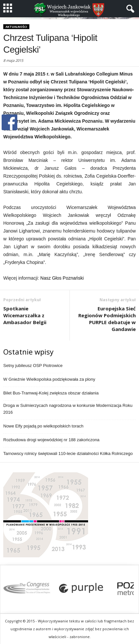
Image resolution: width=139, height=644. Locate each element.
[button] (129, 9)
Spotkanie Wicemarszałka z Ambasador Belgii (25, 315)
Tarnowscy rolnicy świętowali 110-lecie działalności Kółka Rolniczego (68, 453)
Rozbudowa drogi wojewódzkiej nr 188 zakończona (51, 440)
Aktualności (16, 27)
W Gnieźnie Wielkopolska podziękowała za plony (49, 379)
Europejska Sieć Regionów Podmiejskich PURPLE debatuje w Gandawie (107, 319)
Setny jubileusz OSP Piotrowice (33, 366)
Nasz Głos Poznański (62, 278)
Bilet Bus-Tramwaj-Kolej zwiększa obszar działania (51, 393)
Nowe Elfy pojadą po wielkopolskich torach (43, 426)
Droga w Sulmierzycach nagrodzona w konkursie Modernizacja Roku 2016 (68, 409)
